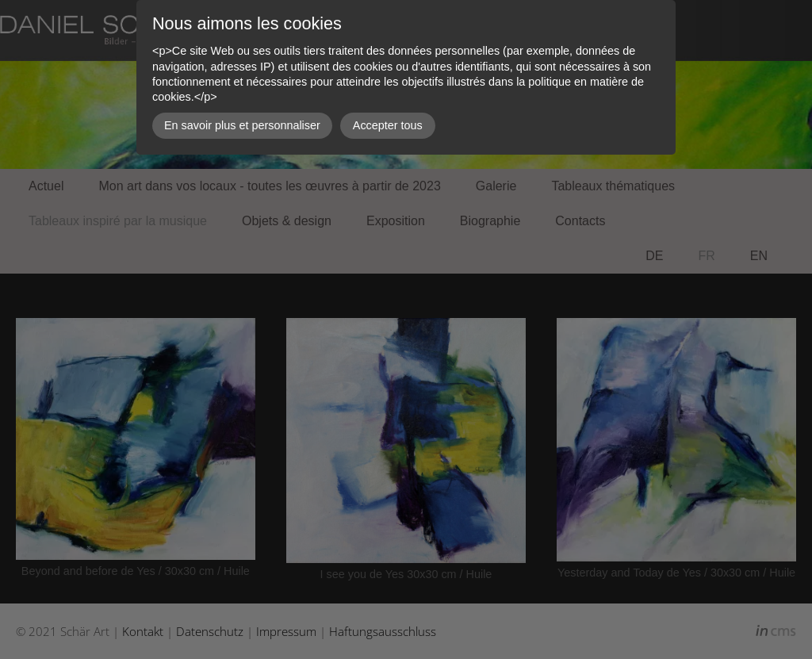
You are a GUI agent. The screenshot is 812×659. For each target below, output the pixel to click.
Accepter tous (388, 125)
